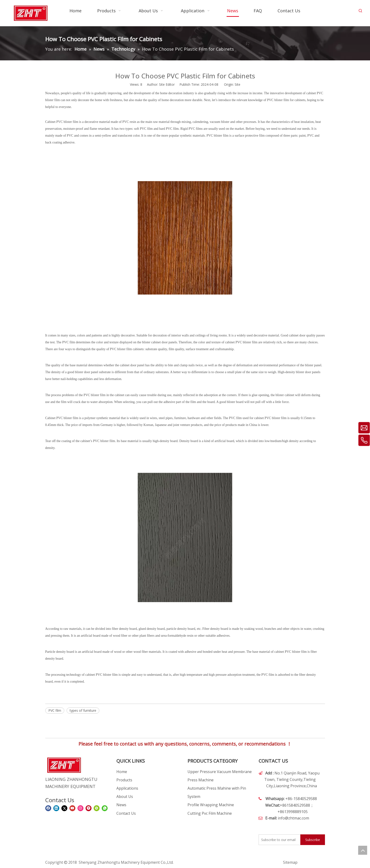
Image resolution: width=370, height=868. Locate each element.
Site (238, 84)
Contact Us (126, 813)
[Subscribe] (313, 840)
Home (122, 772)
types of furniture (83, 710)
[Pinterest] (89, 808)
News (121, 805)
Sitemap (290, 862)
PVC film (55, 710)
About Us (125, 796)
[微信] (97, 808)
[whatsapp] (105, 808)
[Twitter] (64, 808)
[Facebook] (48, 808)
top (363, 850)
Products (124, 780)
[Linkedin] (56, 808)
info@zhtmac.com (293, 818)
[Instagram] (80, 808)
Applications (127, 788)
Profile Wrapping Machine (211, 805)
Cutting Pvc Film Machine (210, 813)
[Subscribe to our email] (279, 840)
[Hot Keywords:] (361, 11)
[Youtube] (72, 808)
